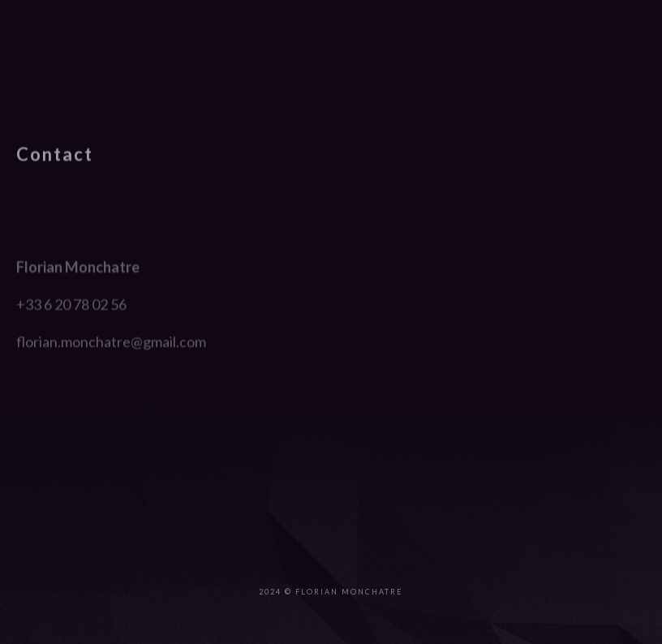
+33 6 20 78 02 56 (71, 358)
